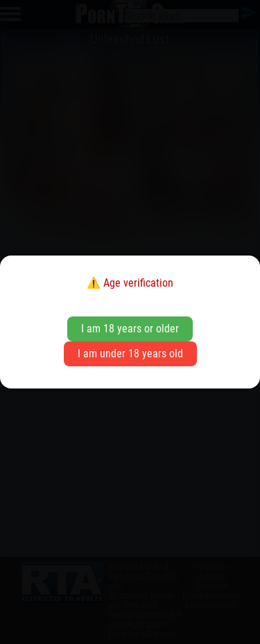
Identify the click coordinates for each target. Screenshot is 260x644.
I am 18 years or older (130, 329)
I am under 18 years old (130, 354)
